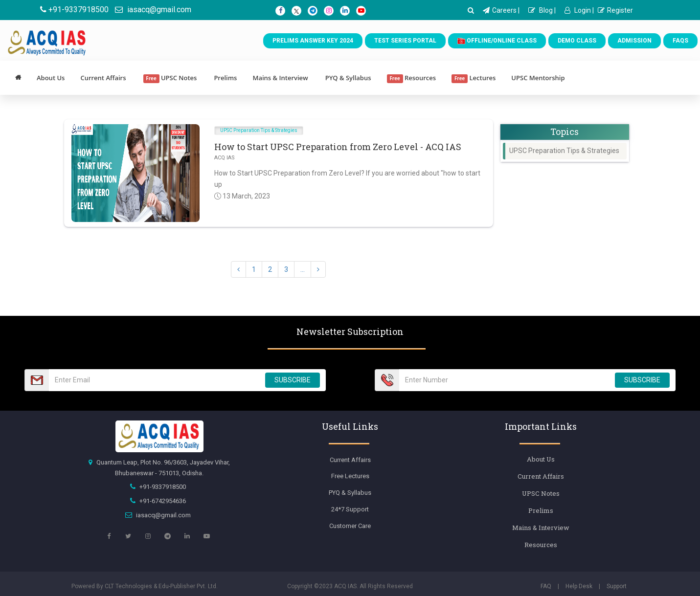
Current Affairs (103, 78)
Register (615, 10)
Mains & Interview (280, 78)
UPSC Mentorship (538, 78)
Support (617, 586)
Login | (579, 10)
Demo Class (577, 41)
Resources (412, 78)
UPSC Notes (170, 78)
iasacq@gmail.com (153, 10)
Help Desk (579, 586)
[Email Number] (154, 380)
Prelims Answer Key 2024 (313, 41)
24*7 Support (350, 509)
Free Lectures (350, 476)
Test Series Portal (405, 41)
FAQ (546, 586)
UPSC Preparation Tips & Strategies (259, 130)
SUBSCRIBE (293, 380)
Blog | (542, 10)
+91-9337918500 (74, 10)
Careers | (501, 10)
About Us (51, 78)
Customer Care (350, 526)
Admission (634, 41)
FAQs (680, 41)
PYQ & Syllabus (348, 78)
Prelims (225, 78)
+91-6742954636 (163, 501)
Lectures (474, 78)
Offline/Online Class (497, 41)
